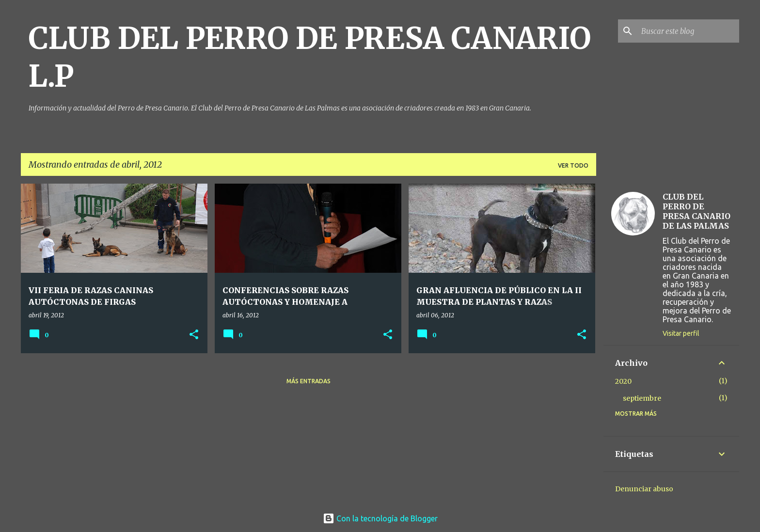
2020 (623, 381)
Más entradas (309, 381)
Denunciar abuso (644, 489)
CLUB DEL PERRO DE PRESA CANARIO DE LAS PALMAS (697, 211)
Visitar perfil (681, 333)
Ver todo (573, 165)
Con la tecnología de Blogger (380, 518)
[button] (194, 335)
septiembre (642, 398)
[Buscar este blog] (688, 31)
